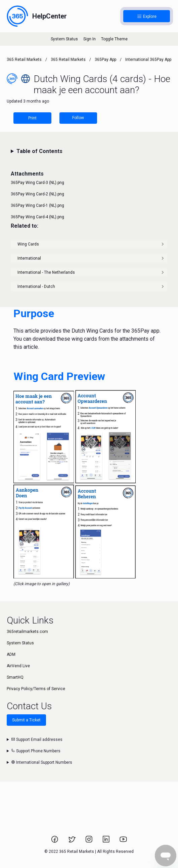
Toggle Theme (114, 39)
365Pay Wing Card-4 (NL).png (37, 217)
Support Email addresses (37, 740)
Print (32, 118)
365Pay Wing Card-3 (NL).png (37, 183)
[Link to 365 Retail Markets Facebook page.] (55, 841)
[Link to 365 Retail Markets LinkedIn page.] (107, 841)
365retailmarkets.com (27, 632)
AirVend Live (18, 666)
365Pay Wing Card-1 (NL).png (37, 205)
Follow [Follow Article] (78, 118)
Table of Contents (39, 151)
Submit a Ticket (26, 720)
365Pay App (105, 60)
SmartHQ (15, 677)
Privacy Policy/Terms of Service (36, 689)
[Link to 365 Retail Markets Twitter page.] (72, 841)
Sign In (90, 39)
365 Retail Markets (24, 60)
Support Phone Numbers (36, 751)
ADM (11, 654)
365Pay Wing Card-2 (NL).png (37, 194)
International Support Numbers (42, 762)
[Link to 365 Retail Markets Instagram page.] (90, 841)
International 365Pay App (148, 60)
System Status (64, 39)
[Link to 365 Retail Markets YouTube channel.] (123, 841)
